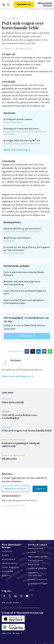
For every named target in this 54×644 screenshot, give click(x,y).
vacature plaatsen (37, 569)
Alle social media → (12, 603)
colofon (32, 553)
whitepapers (8, 559)
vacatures (7, 551)
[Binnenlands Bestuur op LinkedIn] (16, 596)
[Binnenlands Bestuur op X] (10, 596)
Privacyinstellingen (38, 584)
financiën (6, 19)
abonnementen (10, 563)
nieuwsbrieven (35, 561)
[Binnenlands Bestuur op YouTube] (27, 596)
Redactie (9, 49)
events (5, 555)
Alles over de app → (12, 633)
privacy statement (38, 580)
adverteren (34, 565)
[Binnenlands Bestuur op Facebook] (4, 596)
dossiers (6, 576)
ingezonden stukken (38, 557)
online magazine (10, 567)
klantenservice (36, 549)
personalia (7, 571)
